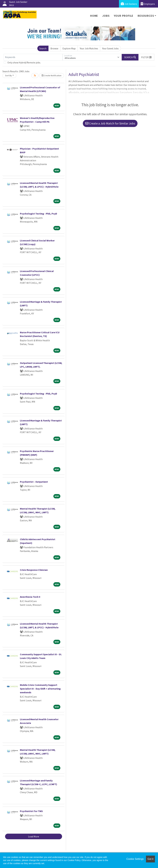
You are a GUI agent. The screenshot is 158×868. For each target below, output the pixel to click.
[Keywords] (33, 57)
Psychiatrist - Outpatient (34, 482)
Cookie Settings (135, 859)
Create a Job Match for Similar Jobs (110, 123)
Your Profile (124, 16)
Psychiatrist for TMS (31, 811)
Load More (34, 836)
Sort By (8, 75)
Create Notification (52, 75)
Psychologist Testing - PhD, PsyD (38, 214)
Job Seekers (129, 4)
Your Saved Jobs (110, 48)
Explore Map (69, 48)
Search (43, 48)
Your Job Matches (89, 48)
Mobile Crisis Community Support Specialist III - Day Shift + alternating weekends (40, 689)
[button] (146, 57)
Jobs (106, 16)
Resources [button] (146, 16)
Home (94, 16)
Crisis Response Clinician (34, 570)
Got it (150, 859)
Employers (148, 4)
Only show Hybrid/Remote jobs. (24, 62)
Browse (54, 48)
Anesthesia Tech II (30, 597)
